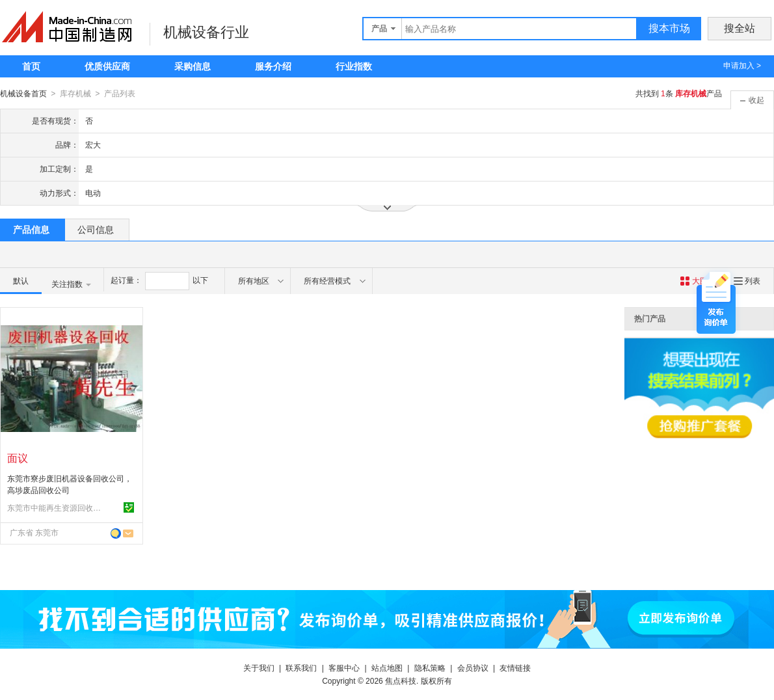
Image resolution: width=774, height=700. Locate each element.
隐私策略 (430, 667)
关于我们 (259, 667)
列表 (747, 280)
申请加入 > (742, 66)
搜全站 (740, 28)
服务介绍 (273, 66)
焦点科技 (401, 680)
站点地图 (387, 667)
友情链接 (515, 667)
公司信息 (96, 229)
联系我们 (301, 667)
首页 (31, 66)
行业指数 (354, 66)
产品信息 (31, 229)
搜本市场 (669, 28)
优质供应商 (107, 66)
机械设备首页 (23, 94)
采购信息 (193, 66)
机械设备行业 (206, 32)
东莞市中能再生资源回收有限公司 (56, 507)
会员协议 (473, 667)
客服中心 (344, 667)
